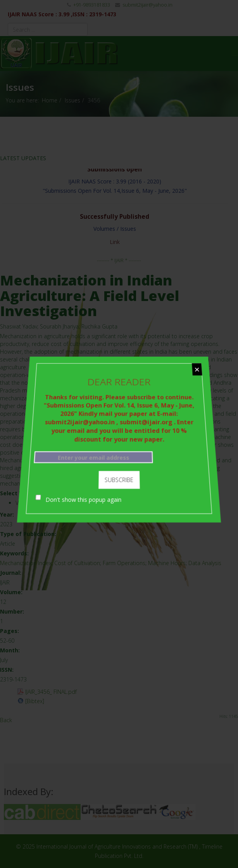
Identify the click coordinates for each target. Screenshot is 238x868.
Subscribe (119, 476)
